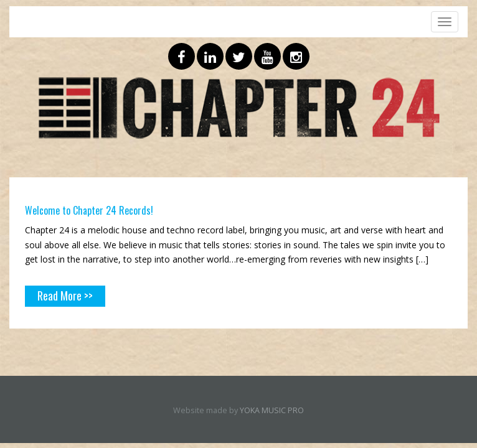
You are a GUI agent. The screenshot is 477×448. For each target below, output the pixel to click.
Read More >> (65, 296)
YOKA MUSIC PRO (272, 410)
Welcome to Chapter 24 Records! (89, 210)
